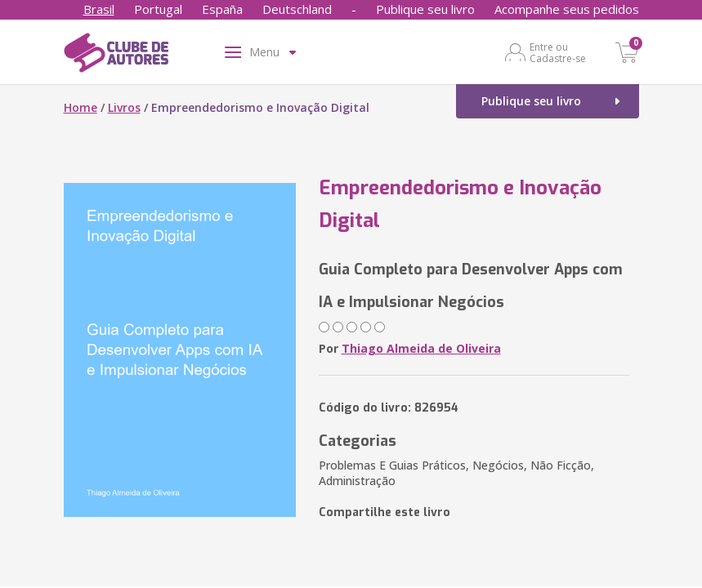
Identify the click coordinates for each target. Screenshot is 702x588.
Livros (124, 107)
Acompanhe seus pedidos (567, 9)
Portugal (158, 9)
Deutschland (297, 9)
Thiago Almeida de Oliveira (421, 348)
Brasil (99, 9)
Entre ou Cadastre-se (558, 52)
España (222, 9)
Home (80, 107)
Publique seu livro (425, 9)
